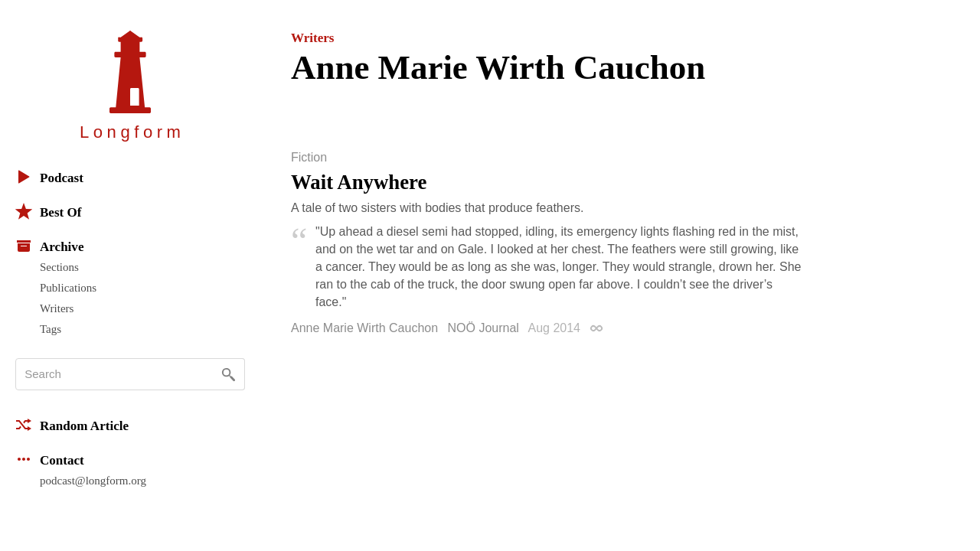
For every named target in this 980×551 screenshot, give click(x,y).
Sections (59, 267)
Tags (51, 329)
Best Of (48, 211)
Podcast (49, 177)
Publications (68, 288)
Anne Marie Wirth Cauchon (364, 328)
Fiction (309, 158)
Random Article (72, 425)
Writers (57, 308)
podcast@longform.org (93, 481)
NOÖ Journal (483, 328)
